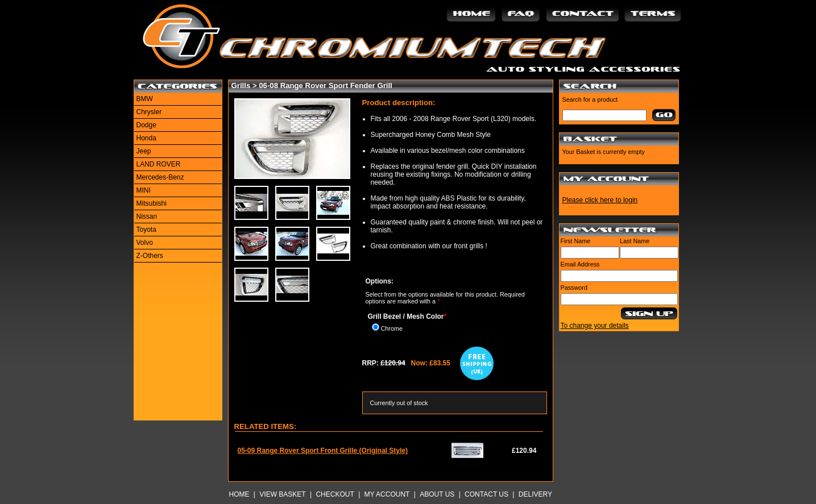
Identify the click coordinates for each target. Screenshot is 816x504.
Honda (146, 138)
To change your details (595, 326)
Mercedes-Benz (160, 177)
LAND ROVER (159, 164)
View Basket (282, 494)
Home (239, 494)
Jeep (144, 151)
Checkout (335, 494)
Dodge (146, 125)
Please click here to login (600, 200)
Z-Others (150, 256)
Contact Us (486, 494)
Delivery (535, 494)
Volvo (145, 243)
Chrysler (149, 112)
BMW (145, 99)
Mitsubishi (152, 203)
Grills (241, 86)
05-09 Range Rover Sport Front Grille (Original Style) (323, 451)
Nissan (147, 216)
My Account (387, 494)
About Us (437, 494)
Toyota (146, 230)
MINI (144, 190)
